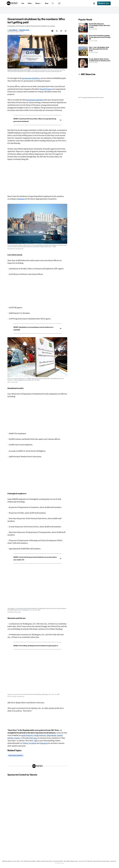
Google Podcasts (40, 737)
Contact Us (113, 863)
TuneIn (17, 740)
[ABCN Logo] (12, 3)
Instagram (44, 745)
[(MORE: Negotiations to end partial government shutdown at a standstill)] (37, 330)
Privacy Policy (17, 863)
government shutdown (31, 80)
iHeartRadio (52, 737)
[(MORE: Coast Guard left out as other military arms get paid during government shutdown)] (37, 122)
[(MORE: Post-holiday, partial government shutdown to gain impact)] (37, 647)
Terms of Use (82, 863)
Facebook (32, 745)
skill (36, 742)
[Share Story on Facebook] (51, 32)
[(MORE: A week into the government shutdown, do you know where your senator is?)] (37, 560)
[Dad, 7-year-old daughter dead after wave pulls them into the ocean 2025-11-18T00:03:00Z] (95, 52)
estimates (21, 200)
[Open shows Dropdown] (38, 3)
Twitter (25, 745)
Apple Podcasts (27, 737)
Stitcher (10, 740)
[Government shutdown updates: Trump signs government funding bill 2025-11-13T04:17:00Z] (95, 41)
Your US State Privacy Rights (28, 863)
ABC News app (31, 740)
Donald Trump (46, 91)
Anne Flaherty (13, 32)
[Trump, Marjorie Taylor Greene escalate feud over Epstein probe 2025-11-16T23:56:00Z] (95, 64)
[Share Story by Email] (61, 32)
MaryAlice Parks (24, 32)
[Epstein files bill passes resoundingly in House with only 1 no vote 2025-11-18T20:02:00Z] (95, 29)
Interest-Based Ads (58, 863)
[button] (59, 3)
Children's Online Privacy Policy (44, 863)
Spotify (60, 737)
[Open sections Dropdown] (53, 3)
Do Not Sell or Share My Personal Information (98, 863)
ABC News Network (7, 863)
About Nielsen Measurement (71, 863)
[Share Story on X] (56, 32)
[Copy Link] (65, 32)
